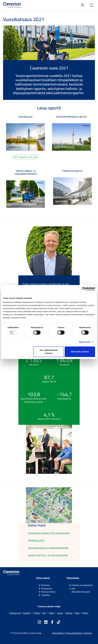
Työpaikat (45, 595)
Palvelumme (46, 589)
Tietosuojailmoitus (74, 633)
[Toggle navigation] (91, 5)
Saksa (51, 613)
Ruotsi (85, 613)
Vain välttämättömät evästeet (48, 352)
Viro (44, 613)
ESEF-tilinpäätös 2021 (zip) (26, 157)
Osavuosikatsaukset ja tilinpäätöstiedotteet (49, 548)
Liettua (69, 613)
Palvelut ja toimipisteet (82, 585)
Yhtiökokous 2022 (36, 540)
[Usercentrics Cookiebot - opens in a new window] (84, 289)
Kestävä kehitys (48, 592)
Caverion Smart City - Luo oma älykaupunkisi (48, 555)
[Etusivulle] (12, 5)
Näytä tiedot (85, 342)
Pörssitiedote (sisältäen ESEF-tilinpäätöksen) (49, 533)
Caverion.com (15, 613)
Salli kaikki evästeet (80, 352)
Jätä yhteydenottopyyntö (81, 590)
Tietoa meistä (43, 578)
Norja (77, 613)
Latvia (60, 613)
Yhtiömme (45, 585)
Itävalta (27, 613)
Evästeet (88, 633)
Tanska (37, 613)
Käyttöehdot (58, 633)
